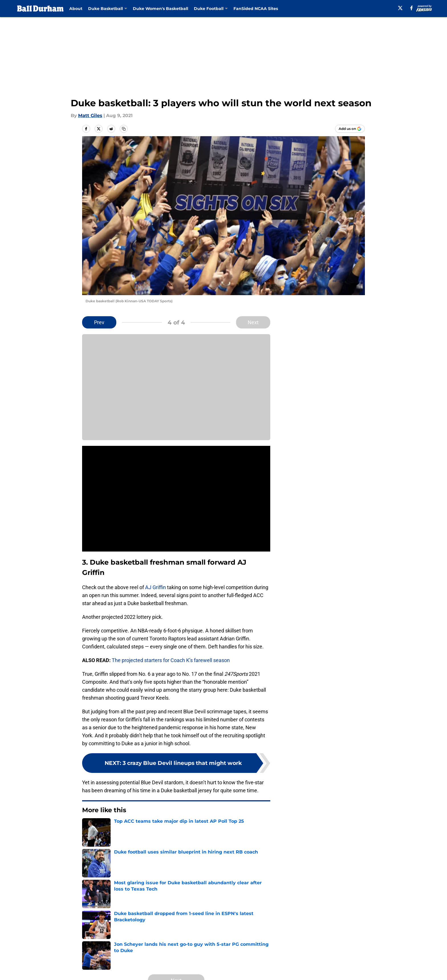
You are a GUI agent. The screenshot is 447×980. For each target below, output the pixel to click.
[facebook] (412, 8)
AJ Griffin (156, 587)
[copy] (124, 129)
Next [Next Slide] (253, 322)
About (76, 9)
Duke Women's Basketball (160, 9)
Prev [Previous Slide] (99, 322)
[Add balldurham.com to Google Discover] (350, 129)
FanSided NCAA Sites (256, 9)
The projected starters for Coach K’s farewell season (171, 660)
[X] (400, 8)
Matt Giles (90, 116)
